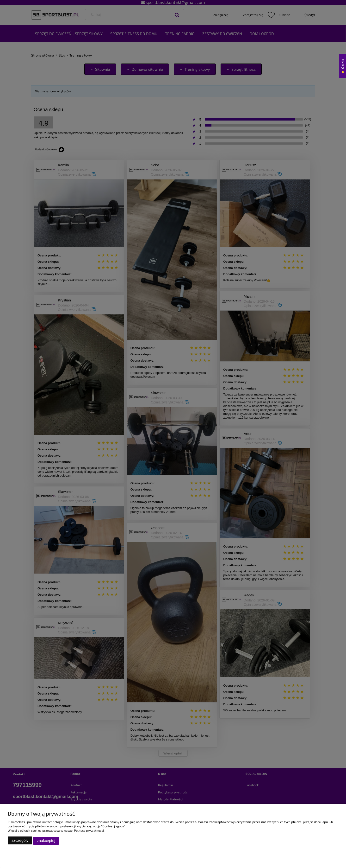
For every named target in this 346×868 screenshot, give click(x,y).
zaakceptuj (46, 841)
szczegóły (20, 841)
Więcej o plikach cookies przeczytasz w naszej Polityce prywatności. (56, 831)
